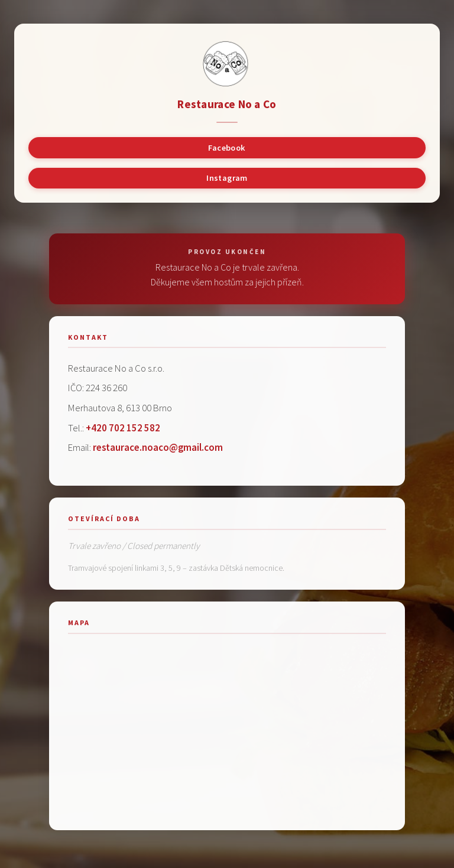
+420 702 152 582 (123, 428)
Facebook (227, 148)
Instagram (227, 178)
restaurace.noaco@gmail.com (158, 447)
